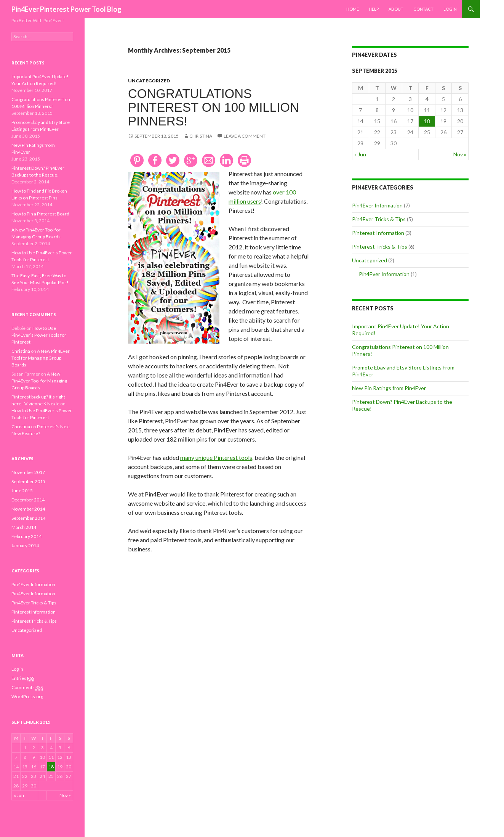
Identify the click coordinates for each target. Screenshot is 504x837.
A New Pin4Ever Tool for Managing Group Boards (41, 358)
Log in (17, 669)
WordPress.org (27, 696)
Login (450, 9)
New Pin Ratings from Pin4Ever (389, 388)
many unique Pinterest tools (216, 457)
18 (427, 121)
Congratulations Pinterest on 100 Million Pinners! (214, 107)
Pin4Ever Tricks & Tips (379, 219)
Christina (201, 136)
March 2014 (24, 527)
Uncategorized (149, 81)
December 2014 (28, 500)
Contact (423, 9)
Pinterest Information (378, 233)
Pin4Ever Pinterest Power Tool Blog (66, 9)
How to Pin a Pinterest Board (40, 214)
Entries (23, 678)
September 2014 (28, 518)
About (396, 9)
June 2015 (22, 491)
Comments (27, 688)
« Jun (360, 154)
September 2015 (28, 481)
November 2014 (28, 509)
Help (374, 9)
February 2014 (26, 536)
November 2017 (28, 472)
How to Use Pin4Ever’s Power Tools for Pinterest (39, 335)
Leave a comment (245, 136)
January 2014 (25, 545)
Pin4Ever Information (377, 205)
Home (353, 9)
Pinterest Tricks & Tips (380, 247)
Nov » (460, 154)
